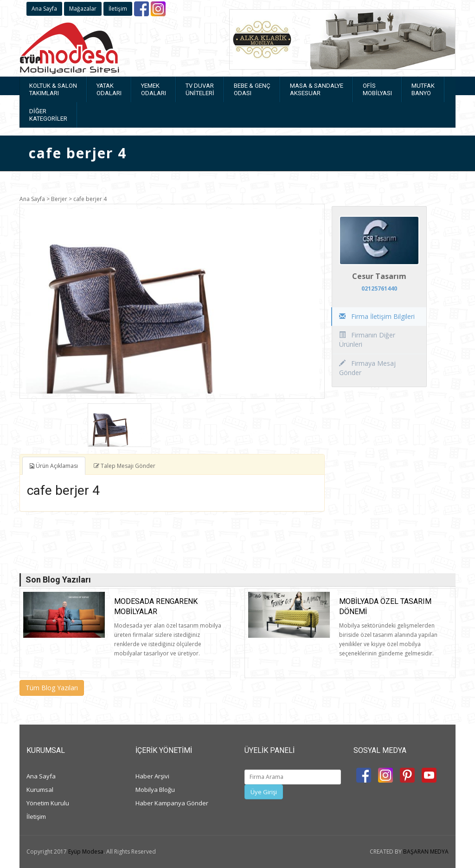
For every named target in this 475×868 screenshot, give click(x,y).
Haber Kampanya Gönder (172, 803)
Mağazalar (83, 9)
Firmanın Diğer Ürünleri (367, 340)
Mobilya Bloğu (155, 790)
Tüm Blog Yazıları (52, 688)
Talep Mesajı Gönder (125, 466)
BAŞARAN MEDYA (426, 852)
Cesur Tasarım (379, 276)
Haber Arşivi (152, 776)
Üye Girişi (264, 792)
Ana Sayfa (44, 9)
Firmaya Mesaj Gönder (367, 368)
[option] (172, 301)
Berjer (59, 199)
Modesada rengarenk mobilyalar (156, 606)
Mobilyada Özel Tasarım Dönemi (385, 606)
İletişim (118, 9)
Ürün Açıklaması (54, 466)
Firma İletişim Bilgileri (377, 316)
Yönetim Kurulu (48, 803)
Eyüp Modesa (86, 852)
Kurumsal (40, 790)
